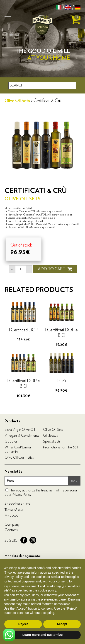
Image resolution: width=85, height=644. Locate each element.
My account (13, 515)
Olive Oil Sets (17, 101)
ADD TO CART (55, 269)
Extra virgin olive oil (20, 430)
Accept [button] (62, 624)
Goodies (11, 441)
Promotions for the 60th (61, 447)
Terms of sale (14, 510)
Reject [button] (23, 624)
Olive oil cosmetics (19, 457)
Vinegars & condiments (22, 436)
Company (12, 524)
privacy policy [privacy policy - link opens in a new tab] (13, 577)
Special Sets (52, 441)
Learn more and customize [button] (42, 635)
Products (12, 421)
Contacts (11, 530)
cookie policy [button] (47, 590)
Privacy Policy (22, 495)
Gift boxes (50, 436)
